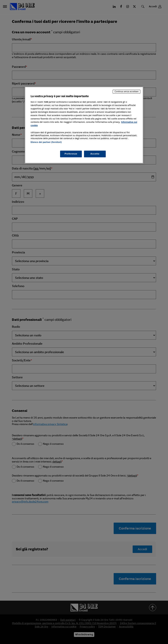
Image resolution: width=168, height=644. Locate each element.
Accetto (95, 154)
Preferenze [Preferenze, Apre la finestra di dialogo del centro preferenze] (71, 154)
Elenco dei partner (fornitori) (46, 142)
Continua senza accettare (126, 92)
